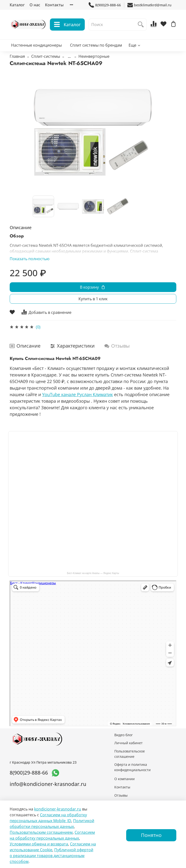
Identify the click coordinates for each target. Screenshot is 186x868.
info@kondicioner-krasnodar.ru (48, 784)
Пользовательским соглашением (41, 832)
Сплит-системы (46, 56)
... (69, 56)
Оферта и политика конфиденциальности (132, 767)
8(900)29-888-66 (105, 5)
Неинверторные (94, 56)
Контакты (54, 5)
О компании (124, 779)
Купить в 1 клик (93, 299)
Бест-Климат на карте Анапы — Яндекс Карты (93, 573)
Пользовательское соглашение (130, 754)
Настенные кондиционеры (36, 45)
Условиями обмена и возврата (39, 844)
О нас (35, 5)
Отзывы (121, 795)
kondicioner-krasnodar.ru (58, 809)
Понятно (151, 835)
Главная (17, 56)
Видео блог (124, 735)
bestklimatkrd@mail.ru (149, 5)
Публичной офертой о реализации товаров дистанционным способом (51, 856)
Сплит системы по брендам (96, 45)
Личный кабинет (128, 743)
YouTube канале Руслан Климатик (77, 394)
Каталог (17, 5)
